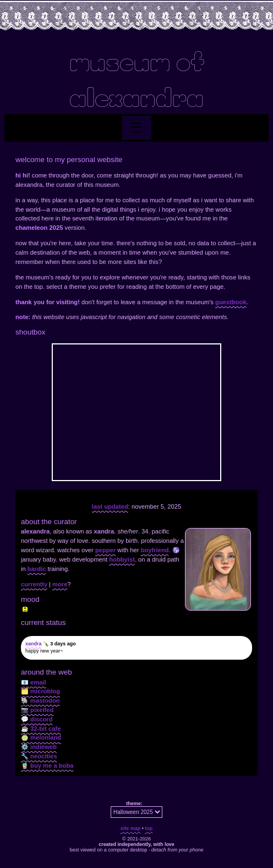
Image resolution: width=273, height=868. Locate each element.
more (60, 584)
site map (130, 828)
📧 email (34, 682)
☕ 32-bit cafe (41, 729)
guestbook (231, 302)
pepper (105, 550)
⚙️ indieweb (39, 747)
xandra (33, 644)
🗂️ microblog (40, 691)
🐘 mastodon (40, 700)
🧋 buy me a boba (47, 765)
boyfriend (155, 550)
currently (34, 584)
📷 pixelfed (37, 710)
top (149, 828)
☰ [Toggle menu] (136, 128)
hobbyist (122, 559)
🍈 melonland (41, 737)
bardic (37, 569)
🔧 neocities (39, 756)
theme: (134, 804)
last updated (110, 506)
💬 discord (37, 719)
